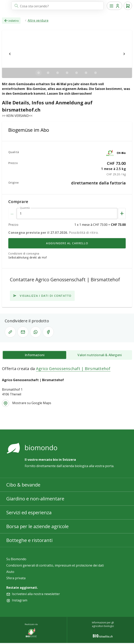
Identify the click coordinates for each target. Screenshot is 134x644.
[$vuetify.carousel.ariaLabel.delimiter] (39, 73)
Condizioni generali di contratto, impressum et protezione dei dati (55, 565)
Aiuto (10, 572)
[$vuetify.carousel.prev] (10, 54)
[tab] (34, 355)
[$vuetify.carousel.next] (124, 54)
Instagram (20, 600)
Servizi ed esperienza (29, 512)
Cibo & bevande (23, 485)
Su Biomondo (16, 559)
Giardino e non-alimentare (35, 499)
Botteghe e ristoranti (29, 540)
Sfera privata (16, 578)
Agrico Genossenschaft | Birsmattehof (73, 369)
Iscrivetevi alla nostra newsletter (36, 594)
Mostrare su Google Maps (32, 403)
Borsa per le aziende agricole (37, 526)
